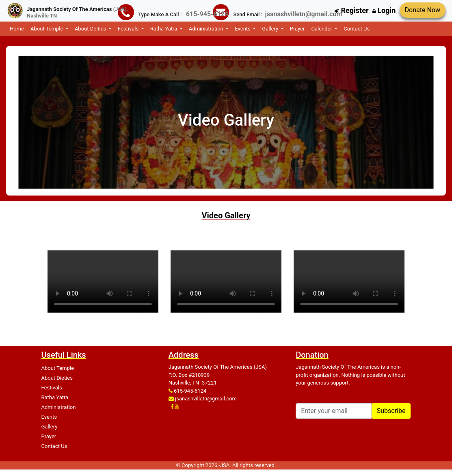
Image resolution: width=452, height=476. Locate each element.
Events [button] (243, 29)
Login (384, 10)
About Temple (58, 368)
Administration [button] (207, 29)
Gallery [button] (271, 29)
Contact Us (357, 29)
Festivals (52, 388)
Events (49, 417)
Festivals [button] (129, 29)
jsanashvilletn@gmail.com (206, 399)
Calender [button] (322, 29)
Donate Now (423, 10)
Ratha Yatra (55, 397)
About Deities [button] (91, 29)
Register (351, 10)
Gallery (50, 427)
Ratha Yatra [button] (164, 29)
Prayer (297, 29)
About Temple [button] (48, 29)
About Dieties (57, 378)
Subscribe (391, 411)
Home (17, 29)
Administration (59, 407)
